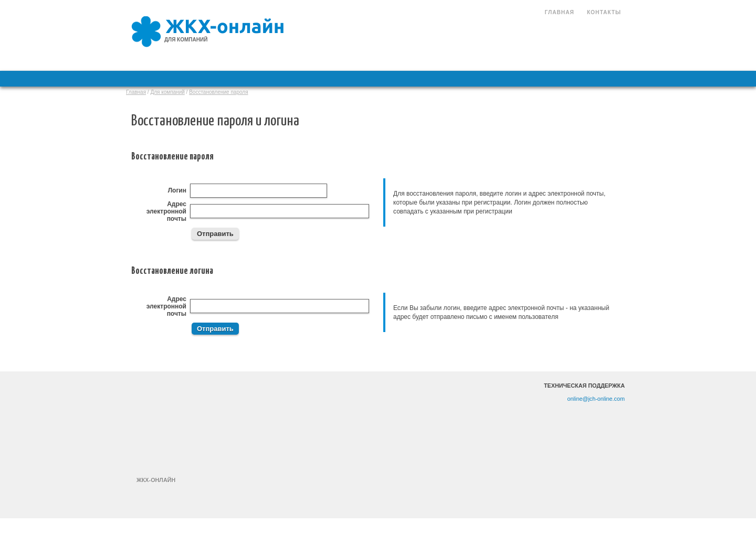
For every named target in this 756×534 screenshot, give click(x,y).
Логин (177, 190)
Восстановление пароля (218, 92)
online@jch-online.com (596, 399)
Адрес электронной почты (166, 211)
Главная (559, 12)
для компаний (186, 40)
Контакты (604, 12)
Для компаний (167, 92)
